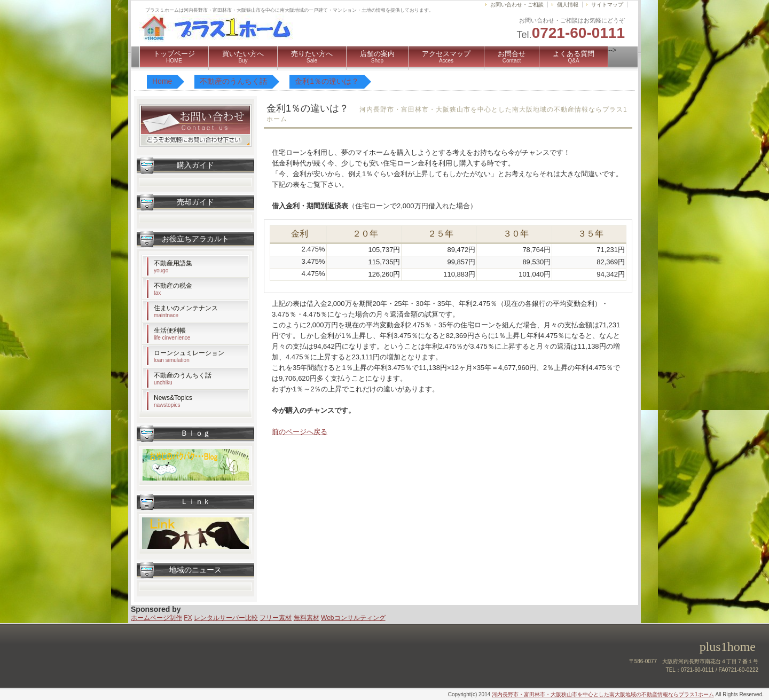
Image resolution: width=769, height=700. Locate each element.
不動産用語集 (173, 266)
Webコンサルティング (353, 618)
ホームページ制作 (156, 618)
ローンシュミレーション (189, 356)
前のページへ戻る (300, 432)
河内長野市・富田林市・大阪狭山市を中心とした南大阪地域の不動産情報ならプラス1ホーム (603, 694)
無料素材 (307, 618)
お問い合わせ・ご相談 (517, 5)
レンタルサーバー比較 (226, 618)
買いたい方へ (243, 57)
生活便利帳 (172, 334)
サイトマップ (607, 5)
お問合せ (512, 57)
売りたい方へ (312, 57)
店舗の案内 (377, 57)
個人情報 (568, 5)
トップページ (174, 57)
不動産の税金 (173, 289)
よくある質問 (574, 57)
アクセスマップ (446, 57)
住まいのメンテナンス (186, 311)
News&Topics (173, 401)
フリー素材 (276, 618)
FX (188, 618)
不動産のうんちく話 (183, 379)
